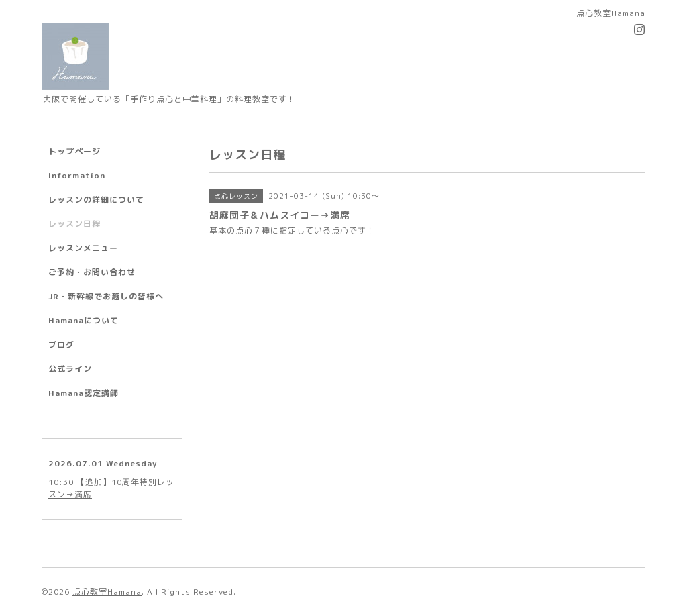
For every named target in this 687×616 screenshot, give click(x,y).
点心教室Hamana (107, 592)
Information (77, 175)
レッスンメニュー (83, 248)
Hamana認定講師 (84, 393)
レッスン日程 (74, 224)
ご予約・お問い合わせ (92, 272)
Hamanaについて (84, 320)
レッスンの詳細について (96, 200)
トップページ (74, 151)
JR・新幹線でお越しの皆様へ (106, 296)
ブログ (61, 345)
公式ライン (70, 369)
